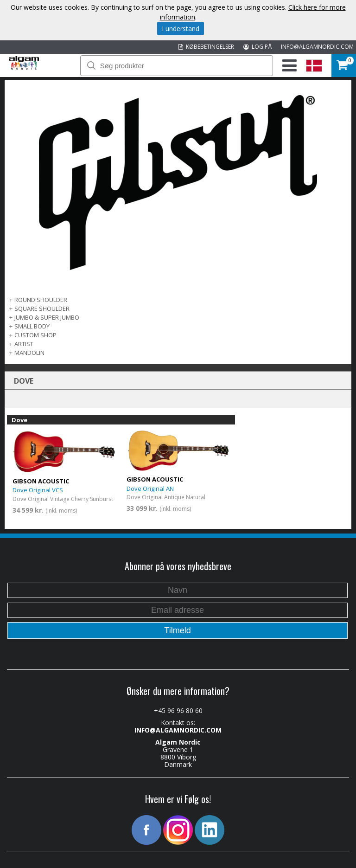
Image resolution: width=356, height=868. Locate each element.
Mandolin (29, 353)
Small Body (32, 326)
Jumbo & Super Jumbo (47, 317)
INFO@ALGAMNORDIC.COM (317, 47)
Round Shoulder (41, 300)
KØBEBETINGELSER (206, 47)
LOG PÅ (257, 47)
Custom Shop (35, 335)
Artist (24, 344)
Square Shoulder (42, 309)
